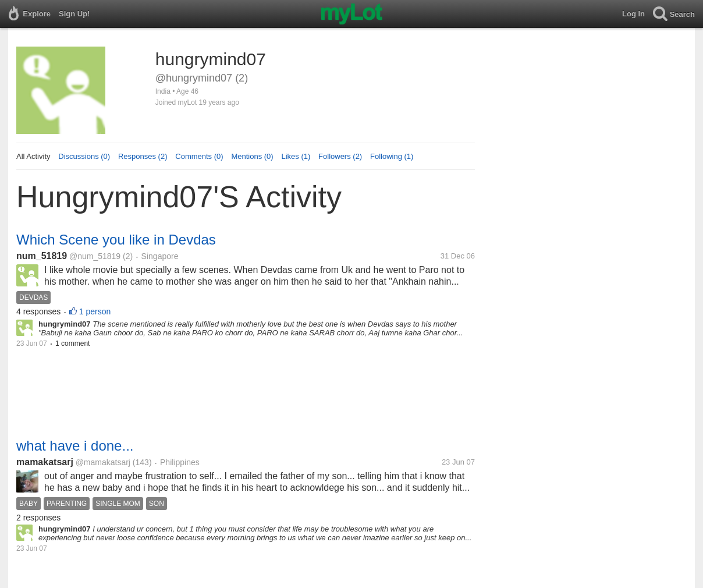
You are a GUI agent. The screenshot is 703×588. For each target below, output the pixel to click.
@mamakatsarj (103, 462)
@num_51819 (95, 256)
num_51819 (42, 256)
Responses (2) (143, 156)
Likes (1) (296, 156)
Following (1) (392, 156)
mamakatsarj (45, 462)
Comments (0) (199, 156)
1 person (95, 311)
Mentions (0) (252, 156)
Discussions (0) (84, 156)
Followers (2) (340, 156)
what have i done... (75, 446)
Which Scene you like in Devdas (116, 240)
